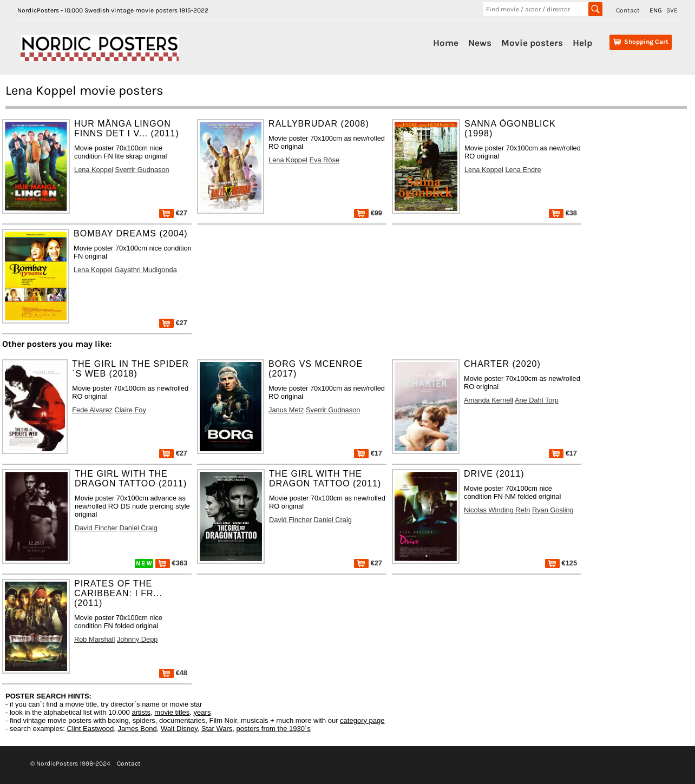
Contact (628, 10)
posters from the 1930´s (274, 729)
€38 (563, 213)
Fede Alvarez (92, 410)
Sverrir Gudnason (142, 170)
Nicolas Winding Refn (497, 510)
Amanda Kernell (489, 400)
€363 (171, 563)
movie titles (172, 712)
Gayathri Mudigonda (146, 270)
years (202, 712)
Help (582, 43)
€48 (173, 673)
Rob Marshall (94, 639)
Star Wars (217, 729)
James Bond (137, 729)
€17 (368, 453)
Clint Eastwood (90, 729)
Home (446, 43)
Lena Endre (523, 170)
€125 (561, 563)
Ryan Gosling (553, 510)
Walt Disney (179, 729)
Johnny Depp (137, 639)
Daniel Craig (138, 528)
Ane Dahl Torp (537, 400)
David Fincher (96, 528)
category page (362, 720)
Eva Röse (324, 160)
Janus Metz (286, 410)
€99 (368, 213)
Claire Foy (130, 410)
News (480, 43)
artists (141, 712)
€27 (173, 213)
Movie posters (532, 43)
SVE (672, 10)
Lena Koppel (94, 170)
